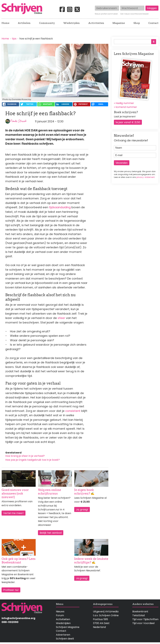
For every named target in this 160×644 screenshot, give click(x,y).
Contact (153, 23)
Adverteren (63, 635)
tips (14, 39)
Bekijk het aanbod (51, 533)
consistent (73, 411)
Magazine (119, 23)
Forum (60, 615)
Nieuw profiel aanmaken (106, 14)
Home (5, 23)
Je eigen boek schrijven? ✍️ (84, 492)
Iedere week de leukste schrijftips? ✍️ (91, 561)
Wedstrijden (71, 23)
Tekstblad (139, 615)
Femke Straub (18, 121)
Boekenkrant (140, 611)
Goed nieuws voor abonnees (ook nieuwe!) (15, 493)
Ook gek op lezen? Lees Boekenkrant (19, 561)
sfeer (62, 318)
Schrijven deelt (65, 639)
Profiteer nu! (11, 590)
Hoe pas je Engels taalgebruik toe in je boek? (32, 460)
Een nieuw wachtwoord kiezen (135, 14)
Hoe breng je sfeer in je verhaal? (25, 456)
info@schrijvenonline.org (18, 618)
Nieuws (60, 611)
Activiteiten (96, 23)
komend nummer (126, 107)
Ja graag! (82, 578)
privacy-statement (145, 177)
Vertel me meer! (14, 513)
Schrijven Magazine (68, 627)
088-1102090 (10, 622)
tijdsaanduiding (60, 207)
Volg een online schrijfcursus (50, 492)
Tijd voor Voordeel (143, 623)
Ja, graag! (82, 510)
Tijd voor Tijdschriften (145, 619)
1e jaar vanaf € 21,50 (128, 122)
